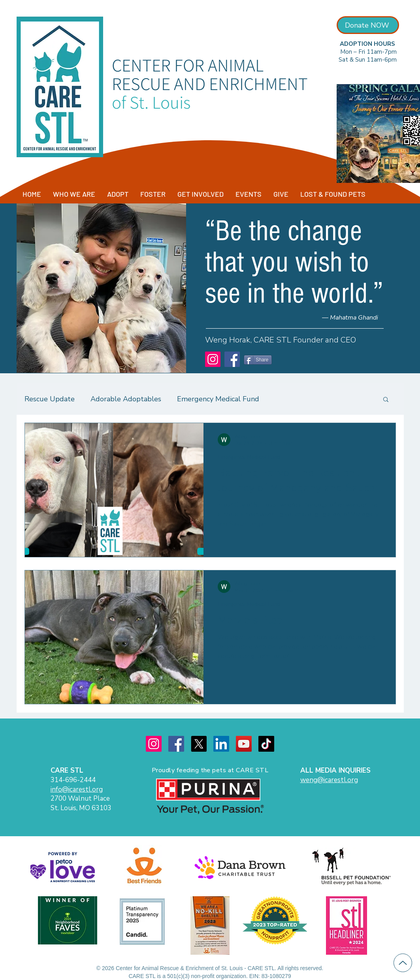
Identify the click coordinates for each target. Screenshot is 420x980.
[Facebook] (232, 359)
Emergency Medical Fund (218, 399)
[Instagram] (213, 359)
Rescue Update (50, 399)
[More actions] (380, 440)
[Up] (403, 963)
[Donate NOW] (368, 25)
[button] (386, 400)
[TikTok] (266, 744)
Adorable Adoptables (126, 399)
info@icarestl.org (77, 789)
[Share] (258, 360)
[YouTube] (244, 744)
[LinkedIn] (221, 744)
